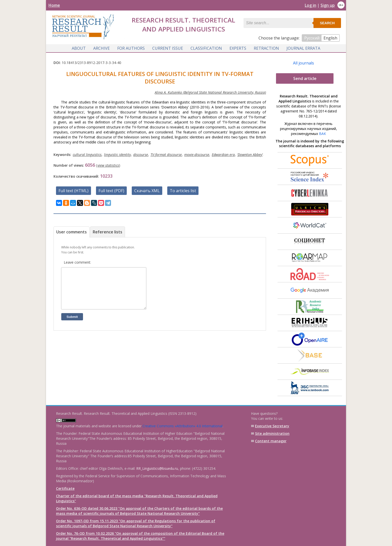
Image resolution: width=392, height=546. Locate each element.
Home (54, 5)
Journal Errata (303, 48)
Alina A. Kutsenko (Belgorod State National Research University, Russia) (210, 92)
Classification (206, 48)
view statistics (108, 165)
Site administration (272, 433)
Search (327, 23)
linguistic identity (117, 155)
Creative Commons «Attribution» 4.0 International (182, 426)
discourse (141, 155)
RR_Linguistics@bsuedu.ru (157, 468)
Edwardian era (223, 155)
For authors (131, 48)
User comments (71, 232)
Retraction (266, 48)
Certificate (65, 488)
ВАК (322, 134)
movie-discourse (197, 155)
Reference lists (107, 232)
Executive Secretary (272, 426)
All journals (303, 63)
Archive (101, 48)
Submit (72, 324)
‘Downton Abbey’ (250, 155)
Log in (310, 5)
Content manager (271, 441)
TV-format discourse (166, 155)
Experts (238, 48)
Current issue (168, 48)
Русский (312, 38)
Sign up (328, 5)
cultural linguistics (87, 155)
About (79, 48)
